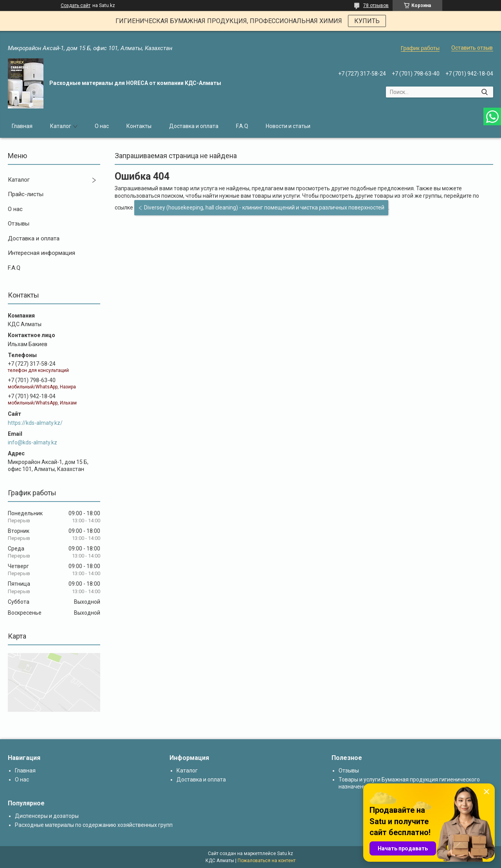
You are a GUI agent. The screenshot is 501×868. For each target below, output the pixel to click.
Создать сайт (76, 5)
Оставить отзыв (472, 48)
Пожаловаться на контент (267, 861)
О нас (102, 126)
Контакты (139, 126)
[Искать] (484, 92)
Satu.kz (285, 854)
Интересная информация (41, 253)
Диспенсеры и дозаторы (47, 816)
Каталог (61, 126)
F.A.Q (242, 126)
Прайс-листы (26, 194)
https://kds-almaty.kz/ (35, 423)
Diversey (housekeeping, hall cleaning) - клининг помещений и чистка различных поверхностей (264, 208)
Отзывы (19, 224)
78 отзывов (376, 5)
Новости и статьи (288, 126)
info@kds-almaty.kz (32, 442)
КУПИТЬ (367, 21)
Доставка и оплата (194, 126)
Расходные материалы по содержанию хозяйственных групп (94, 825)
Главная (22, 126)
